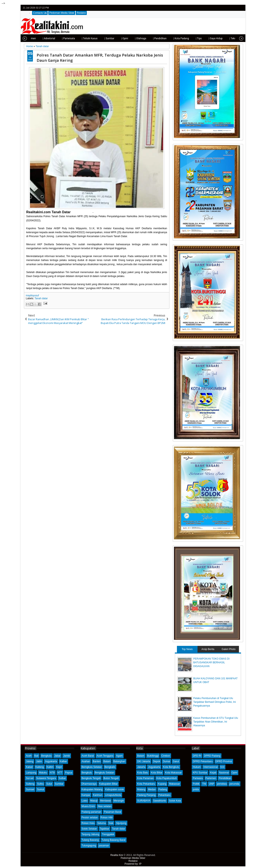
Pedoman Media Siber (62, 13)
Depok (157, 761)
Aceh (29, 756)
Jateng (30, 761)
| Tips (199, 38)
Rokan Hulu (88, 823)
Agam (119, 756)
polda (196, 789)
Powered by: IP (133, 864)
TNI (204, 784)
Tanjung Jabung (90, 834)
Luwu (85, 801)
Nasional (224, 773)
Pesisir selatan (90, 818)
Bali (36, 756)
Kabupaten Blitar (109, 784)
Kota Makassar (173, 773)
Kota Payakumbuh (167, 778)
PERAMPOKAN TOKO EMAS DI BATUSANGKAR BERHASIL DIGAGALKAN (211, 662)
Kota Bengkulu (171, 767)
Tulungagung (89, 846)
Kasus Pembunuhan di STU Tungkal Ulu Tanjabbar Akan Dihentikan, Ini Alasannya (216, 722)
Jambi (67, 756)
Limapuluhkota (113, 795)
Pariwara (198, 778)
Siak (111, 823)
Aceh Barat (88, 756)
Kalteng (40, 767)
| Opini (125, 38)
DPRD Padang (212, 756)
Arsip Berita (208, 649)
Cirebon (166, 756)
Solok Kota (175, 801)
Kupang (162, 784)
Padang (163, 789)
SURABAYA (144, 801)
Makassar (174, 784)
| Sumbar (109, 38)
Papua (69, 773)
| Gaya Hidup (216, 38)
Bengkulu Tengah (91, 778)
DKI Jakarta (144, 761)
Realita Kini (117, 855)
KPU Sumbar (200, 773)
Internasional (211, 767)
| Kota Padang (181, 38)
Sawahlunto (160, 801)
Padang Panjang (146, 795)
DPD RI (197, 756)
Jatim (39, 761)
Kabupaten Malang (92, 789)
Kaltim (50, 767)
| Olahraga (140, 38)
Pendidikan (225, 778)
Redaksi (81, 13)
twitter (224, 8)
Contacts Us (40, 13)
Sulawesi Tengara (46, 778)
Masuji (94, 801)
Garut (176, 761)
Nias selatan (104, 806)
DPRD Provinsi (224, 761)
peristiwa (222, 784)
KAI (222, 767)
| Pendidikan (160, 38)
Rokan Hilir (107, 818)
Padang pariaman (91, 812)
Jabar (57, 756)
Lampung (31, 773)
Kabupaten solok (114, 789)
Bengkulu (46, 756)
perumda (234, 784)
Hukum (197, 767)
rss (240, 8)
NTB (52, 773)
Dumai (166, 761)
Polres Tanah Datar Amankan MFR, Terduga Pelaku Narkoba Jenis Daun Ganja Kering (100, 58)
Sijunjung (121, 823)
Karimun (98, 795)
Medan (152, 789)
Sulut (49, 784)
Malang (141, 789)
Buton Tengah (111, 778)
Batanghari (119, 761)
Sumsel (30, 789)
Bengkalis (110, 767)
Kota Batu (143, 773)
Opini (234, 773)
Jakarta (141, 767)
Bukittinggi (153, 756)
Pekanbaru (164, 795)
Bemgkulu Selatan (92, 767)
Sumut (40, 789)
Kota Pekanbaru (146, 784)
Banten (97, 761)
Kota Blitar (157, 773)
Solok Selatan (89, 829)
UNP (212, 784)
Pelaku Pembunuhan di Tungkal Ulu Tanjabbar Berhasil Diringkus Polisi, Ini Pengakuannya (215, 702)
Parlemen (211, 778)
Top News (187, 649)
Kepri (59, 767)
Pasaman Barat (112, 812)
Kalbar (63, 761)
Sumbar (59, 784)
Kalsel (29, 767)
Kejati (213, 773)
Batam (107, 761)
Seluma (101, 823)
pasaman (104, 846)
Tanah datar (41, 298)
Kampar (86, 795)
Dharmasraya (89, 784)
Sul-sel (30, 778)
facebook (230, 8)
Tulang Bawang (90, 840)
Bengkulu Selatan (104, 773)
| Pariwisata (68, 38)
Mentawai (105, 801)
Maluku (43, 773)
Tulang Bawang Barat (114, 840)
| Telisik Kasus (90, 38)
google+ (235, 8)
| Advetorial (49, 38)
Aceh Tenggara (105, 756)
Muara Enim (88, 806)
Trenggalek (108, 834)
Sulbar (62, 778)
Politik (196, 784)
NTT (60, 773)
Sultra (40, 784)
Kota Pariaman (145, 778)
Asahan (86, 761)
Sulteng (30, 784)
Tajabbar (104, 829)
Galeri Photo (229, 649)
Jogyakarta (51, 761)
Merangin (119, 801)
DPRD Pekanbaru (203, 761)
